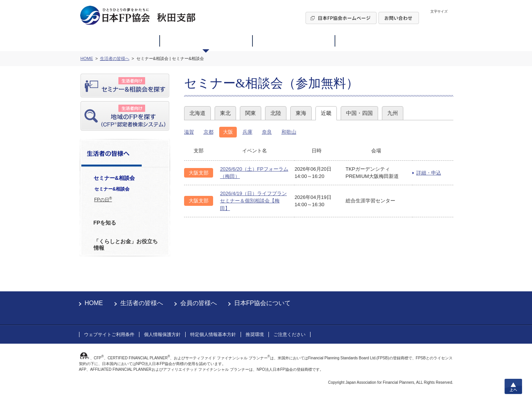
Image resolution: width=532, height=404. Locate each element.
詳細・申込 (429, 173)
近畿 (326, 113)
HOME (94, 303)
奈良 (267, 132)
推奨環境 (255, 335)
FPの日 (103, 199)
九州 (393, 113)
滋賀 (189, 132)
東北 (225, 113)
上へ (513, 386)
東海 (301, 113)
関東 (251, 113)
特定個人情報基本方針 (213, 335)
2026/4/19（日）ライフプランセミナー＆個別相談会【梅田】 (253, 201)
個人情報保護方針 (162, 335)
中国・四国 (359, 113)
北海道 (197, 113)
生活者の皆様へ (142, 303)
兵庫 (247, 132)
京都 (209, 132)
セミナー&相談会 (112, 189)
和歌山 (289, 132)
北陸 (276, 113)
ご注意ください (289, 335)
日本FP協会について (262, 303)
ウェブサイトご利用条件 (109, 335)
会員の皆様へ (199, 303)
